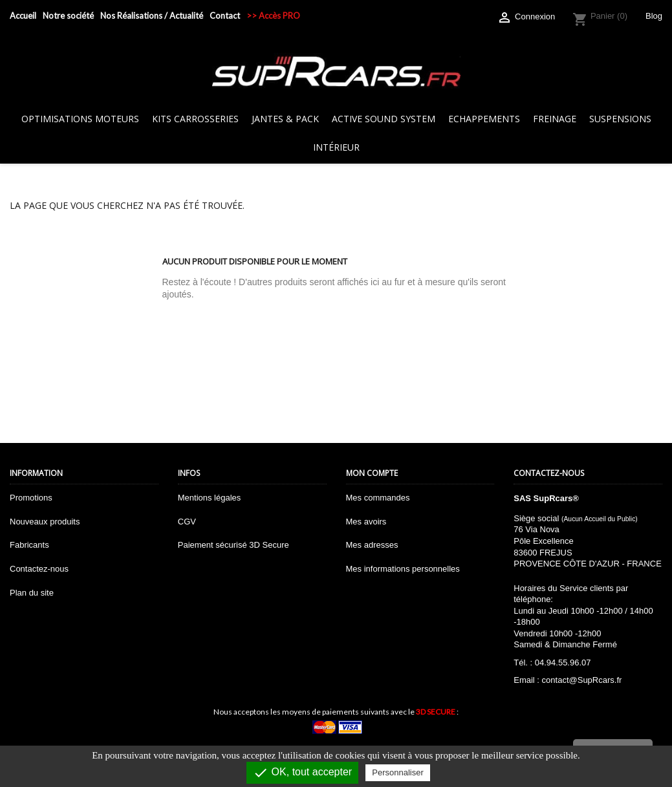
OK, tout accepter (302, 773)
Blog (654, 16)
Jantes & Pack (285, 119)
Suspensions (620, 119)
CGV (187, 522)
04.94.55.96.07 (563, 663)
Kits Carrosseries (195, 119)
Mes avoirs (366, 522)
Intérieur (336, 147)
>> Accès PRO (273, 16)
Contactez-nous (39, 569)
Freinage (555, 119)
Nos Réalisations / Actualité (152, 16)
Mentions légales (210, 498)
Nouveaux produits (45, 522)
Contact (225, 16)
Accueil (23, 16)
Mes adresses (372, 545)
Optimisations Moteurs (80, 119)
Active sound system (384, 119)
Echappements (484, 119)
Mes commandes (378, 498)
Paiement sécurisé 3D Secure (233, 545)
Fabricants (29, 545)
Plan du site (32, 593)
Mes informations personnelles (403, 569)
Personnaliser (398, 772)
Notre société (68, 16)
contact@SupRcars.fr (582, 680)
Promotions (31, 498)
